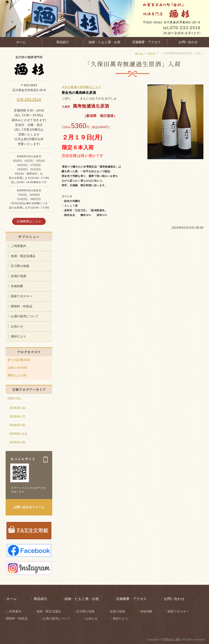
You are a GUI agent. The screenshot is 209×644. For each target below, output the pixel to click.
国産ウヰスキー (22, 296)
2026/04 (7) (17, 417)
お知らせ (17, 326)
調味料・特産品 (22, 306)
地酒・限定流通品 (23, 256)
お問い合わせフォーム (29, 507)
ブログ (151, 53)
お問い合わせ (188, 42)
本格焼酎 (17, 286)
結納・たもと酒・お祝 (104, 42)
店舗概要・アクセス (146, 42)
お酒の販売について (25, 316)
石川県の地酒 (20, 266)
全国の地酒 (18, 276)
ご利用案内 (18, 246)
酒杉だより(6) (17, 375)
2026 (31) (14, 398)
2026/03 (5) (17, 425)
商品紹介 (63, 42)
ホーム (21, 42)
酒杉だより (18, 336)
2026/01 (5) (17, 442)
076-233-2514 (29, 99)
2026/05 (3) (17, 408)
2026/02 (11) (18, 434)
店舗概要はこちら (29, 221)
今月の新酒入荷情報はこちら (81, 87)
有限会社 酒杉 (172, 639)
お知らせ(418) (17, 368)
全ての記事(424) (19, 360)
